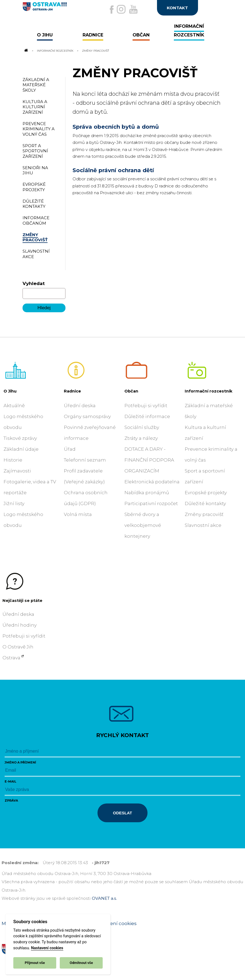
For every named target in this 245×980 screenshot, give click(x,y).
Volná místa (78, 514)
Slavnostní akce (203, 525)
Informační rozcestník (55, 51)
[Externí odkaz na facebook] (112, 10)
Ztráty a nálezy (141, 438)
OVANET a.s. (104, 898)
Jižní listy (14, 503)
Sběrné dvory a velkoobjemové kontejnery (143, 525)
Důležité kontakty (205, 503)
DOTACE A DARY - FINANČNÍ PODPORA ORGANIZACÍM (149, 460)
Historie (13, 460)
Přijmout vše (35, 963)
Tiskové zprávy (20, 438)
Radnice (72, 391)
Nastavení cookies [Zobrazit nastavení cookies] (115, 923)
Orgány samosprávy (87, 416)
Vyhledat (34, 283)
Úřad (70, 449)
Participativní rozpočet (151, 503)
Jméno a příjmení (20, 762)
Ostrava (11, 658)
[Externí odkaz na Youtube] (133, 9)
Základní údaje (21, 449)
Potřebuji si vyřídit (146, 406)
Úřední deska (80, 406)
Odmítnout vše (81, 963)
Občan (131, 391)
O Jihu (10, 391)
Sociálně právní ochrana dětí (113, 170)
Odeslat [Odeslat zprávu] (122, 813)
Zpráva (11, 800)
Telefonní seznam (85, 460)
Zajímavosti (17, 471)
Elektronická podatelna (152, 482)
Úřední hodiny (20, 625)
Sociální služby (142, 427)
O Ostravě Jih (18, 647)
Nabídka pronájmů (147, 493)
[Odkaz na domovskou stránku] (26, 51)
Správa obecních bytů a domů (116, 127)
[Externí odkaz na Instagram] (121, 9)
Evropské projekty (206, 493)
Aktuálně (14, 406)
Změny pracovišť (204, 514)
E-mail (10, 781)
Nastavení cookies (47, 948)
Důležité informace (147, 416)
